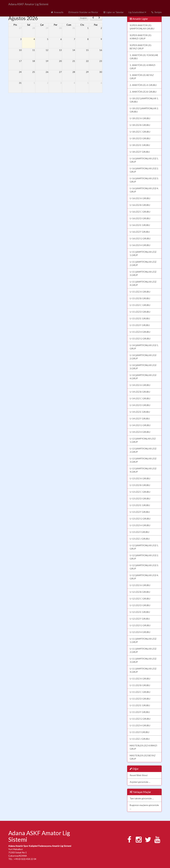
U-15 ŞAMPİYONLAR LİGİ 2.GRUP (143, 263)
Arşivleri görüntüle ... (140, 782)
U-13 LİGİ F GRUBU (140, 512)
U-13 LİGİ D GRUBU (140, 498)
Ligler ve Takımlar (113, 12)
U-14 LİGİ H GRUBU (140, 432)
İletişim (156, 12)
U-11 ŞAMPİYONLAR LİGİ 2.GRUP (143, 650)
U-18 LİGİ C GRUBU (140, 132)
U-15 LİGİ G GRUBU (140, 338)
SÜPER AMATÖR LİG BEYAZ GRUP (141, 47)
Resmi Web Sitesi (139, 775)
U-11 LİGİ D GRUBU (140, 699)
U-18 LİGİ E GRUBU (140, 145)
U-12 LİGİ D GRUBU (140, 605)
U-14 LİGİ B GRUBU (140, 392)
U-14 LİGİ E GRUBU (140, 412)
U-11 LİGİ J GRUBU (140, 739)
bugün (84, 18)
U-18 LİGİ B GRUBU (140, 125)
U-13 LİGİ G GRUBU (140, 519)
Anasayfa (57, 12)
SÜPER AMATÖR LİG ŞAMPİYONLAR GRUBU (142, 27)
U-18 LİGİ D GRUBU (140, 138)
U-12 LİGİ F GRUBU (140, 619)
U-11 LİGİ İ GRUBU (140, 732)
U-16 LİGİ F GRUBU (140, 232)
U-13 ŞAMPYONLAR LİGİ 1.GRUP (143, 440)
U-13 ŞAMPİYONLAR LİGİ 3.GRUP (143, 460)
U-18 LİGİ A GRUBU (140, 118)
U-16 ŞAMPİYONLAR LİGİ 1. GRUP (144, 160)
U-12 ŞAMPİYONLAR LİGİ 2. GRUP (144, 557)
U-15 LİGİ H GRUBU (140, 332)
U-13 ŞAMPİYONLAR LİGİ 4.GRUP (143, 470)
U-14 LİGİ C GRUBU (140, 398)
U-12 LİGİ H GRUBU (140, 632)
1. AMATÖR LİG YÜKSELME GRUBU (144, 57)
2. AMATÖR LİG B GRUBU (143, 92)
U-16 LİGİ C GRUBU (140, 212)
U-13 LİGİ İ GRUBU (140, 532)
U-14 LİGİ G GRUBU (140, 425)
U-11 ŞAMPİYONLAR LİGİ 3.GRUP (143, 660)
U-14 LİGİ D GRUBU (140, 405)
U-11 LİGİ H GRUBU (140, 725)
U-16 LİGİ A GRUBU (140, 198)
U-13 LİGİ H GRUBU (140, 525)
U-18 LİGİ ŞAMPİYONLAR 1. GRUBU (144, 100)
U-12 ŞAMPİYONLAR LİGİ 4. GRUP (144, 577)
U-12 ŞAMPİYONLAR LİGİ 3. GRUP (144, 567)
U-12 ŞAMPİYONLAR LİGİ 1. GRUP (144, 547)
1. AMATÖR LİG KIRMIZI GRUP (143, 67)
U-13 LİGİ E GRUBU (140, 505)
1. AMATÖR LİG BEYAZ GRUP (142, 77)
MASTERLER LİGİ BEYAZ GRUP (143, 757)
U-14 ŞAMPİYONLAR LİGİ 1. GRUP (144, 347)
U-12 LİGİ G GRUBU (140, 625)
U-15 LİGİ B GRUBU (140, 298)
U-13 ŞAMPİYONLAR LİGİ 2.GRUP (143, 450)
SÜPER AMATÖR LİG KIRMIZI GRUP (141, 37)
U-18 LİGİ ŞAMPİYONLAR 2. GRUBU (144, 110)
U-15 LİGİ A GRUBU (140, 292)
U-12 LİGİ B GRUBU (140, 592)
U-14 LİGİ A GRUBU (140, 385)
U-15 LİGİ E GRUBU (140, 318)
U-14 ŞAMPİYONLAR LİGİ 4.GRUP (143, 377)
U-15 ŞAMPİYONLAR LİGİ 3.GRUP (143, 273)
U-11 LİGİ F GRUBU (140, 712)
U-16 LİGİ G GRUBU (140, 238)
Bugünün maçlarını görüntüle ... (144, 807)
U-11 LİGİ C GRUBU (140, 692)
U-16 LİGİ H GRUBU (140, 245)
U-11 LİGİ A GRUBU (140, 679)
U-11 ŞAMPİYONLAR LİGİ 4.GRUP (143, 670)
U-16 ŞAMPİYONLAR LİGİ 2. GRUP (144, 170)
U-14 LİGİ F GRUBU (140, 418)
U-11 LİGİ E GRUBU (140, 705)
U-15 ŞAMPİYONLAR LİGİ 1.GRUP (143, 253)
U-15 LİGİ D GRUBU (140, 312)
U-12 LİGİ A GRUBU (140, 585)
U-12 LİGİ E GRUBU (140, 612)
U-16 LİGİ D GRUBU (140, 218)
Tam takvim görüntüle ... (142, 798)
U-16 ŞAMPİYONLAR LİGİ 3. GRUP (144, 180)
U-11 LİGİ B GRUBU (140, 685)
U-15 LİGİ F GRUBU (140, 325)
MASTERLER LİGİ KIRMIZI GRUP (143, 747)
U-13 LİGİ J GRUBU (140, 539)
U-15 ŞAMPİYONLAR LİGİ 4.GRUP (143, 283)
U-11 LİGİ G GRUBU (140, 719)
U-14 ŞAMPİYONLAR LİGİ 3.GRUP (143, 367)
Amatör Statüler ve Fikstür (83, 12)
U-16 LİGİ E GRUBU (140, 225)
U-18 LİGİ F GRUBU (140, 152)
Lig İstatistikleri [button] (137, 12)
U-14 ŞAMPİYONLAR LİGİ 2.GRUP (143, 357)
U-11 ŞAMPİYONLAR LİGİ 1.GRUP (143, 640)
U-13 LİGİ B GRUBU (140, 485)
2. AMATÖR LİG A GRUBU (143, 85)
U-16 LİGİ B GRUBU (140, 205)
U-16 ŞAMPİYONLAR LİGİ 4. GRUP (144, 190)
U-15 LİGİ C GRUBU (140, 305)
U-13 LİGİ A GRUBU (140, 478)
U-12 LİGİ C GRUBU (140, 599)
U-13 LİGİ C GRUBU (140, 492)
